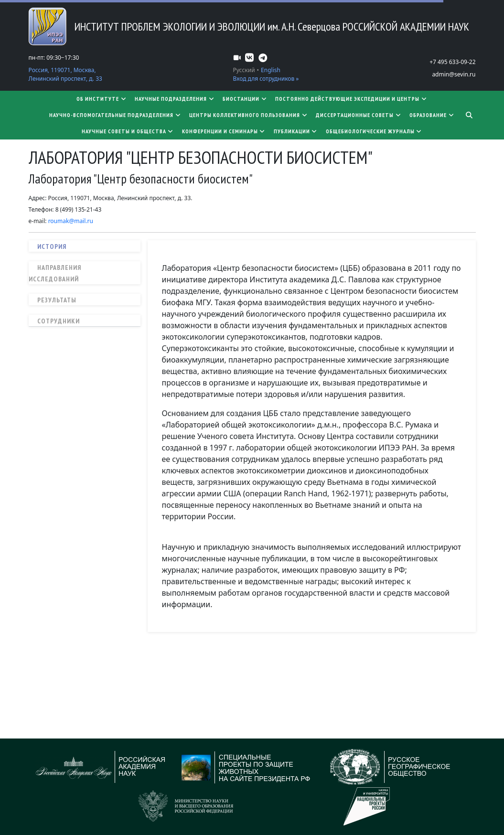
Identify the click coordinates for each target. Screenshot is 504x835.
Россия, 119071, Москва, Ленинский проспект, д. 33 (65, 74)
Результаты (57, 300)
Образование (432, 115)
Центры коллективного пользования (249, 115)
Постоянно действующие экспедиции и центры (351, 99)
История (52, 246)
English (271, 70)
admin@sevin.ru (454, 74)
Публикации (296, 131)
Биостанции (245, 99)
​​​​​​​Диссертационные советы (359, 115)
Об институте (102, 99)
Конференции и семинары (224, 131)
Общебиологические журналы (374, 131)
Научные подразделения (175, 99)
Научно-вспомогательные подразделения (115, 115)
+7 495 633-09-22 (452, 62)
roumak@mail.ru (71, 221)
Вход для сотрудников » (266, 79)
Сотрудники (59, 321)
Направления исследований (55, 273)
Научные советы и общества (128, 131)
